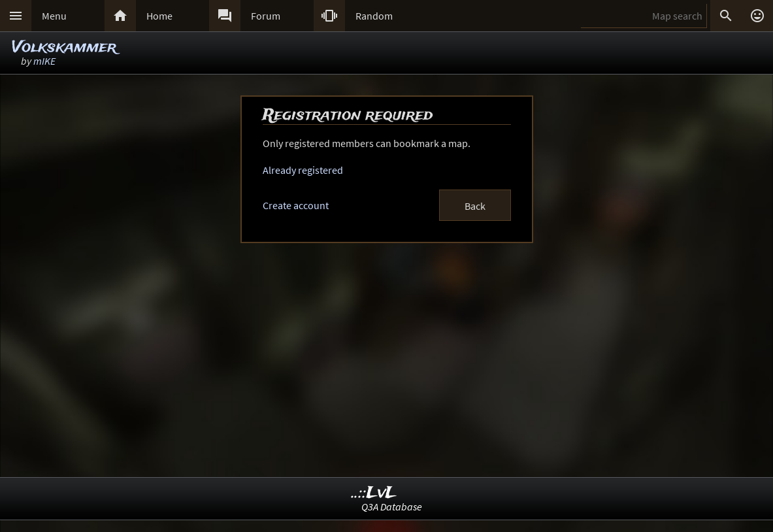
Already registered (303, 170)
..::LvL (374, 493)
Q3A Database (392, 507)
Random (374, 16)
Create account (296, 205)
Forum (266, 16)
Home (159, 16)
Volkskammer (64, 47)
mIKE (44, 61)
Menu (54, 16)
